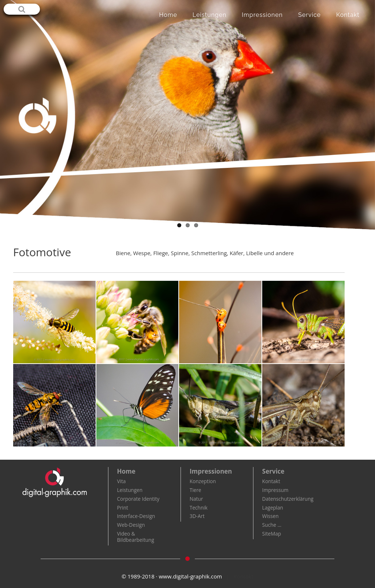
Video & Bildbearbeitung (135, 537)
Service (309, 15)
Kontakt (348, 15)
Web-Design (131, 525)
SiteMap (272, 534)
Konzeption (203, 481)
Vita (121, 481)
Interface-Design (136, 516)
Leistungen (210, 15)
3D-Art (197, 516)
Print (122, 508)
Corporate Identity (138, 499)
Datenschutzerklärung (288, 499)
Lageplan (273, 508)
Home (168, 15)
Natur (196, 499)
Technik (199, 508)
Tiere (196, 490)
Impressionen (262, 15)
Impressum (275, 490)
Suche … (272, 525)
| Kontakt (240, 576)
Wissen (270, 516)
